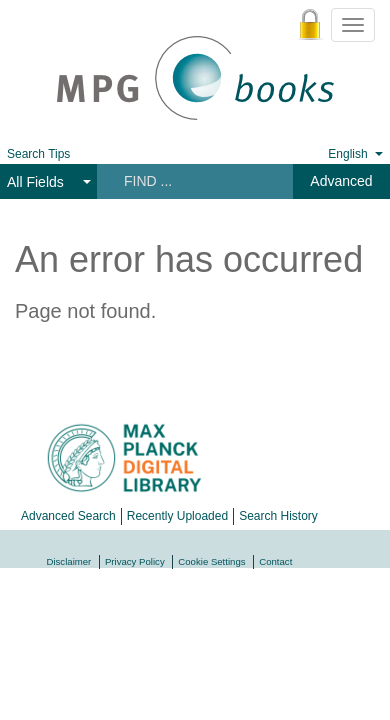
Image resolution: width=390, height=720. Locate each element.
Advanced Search (68, 516)
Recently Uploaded (177, 516)
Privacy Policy (135, 561)
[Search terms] (193, 181)
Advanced (341, 181)
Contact (275, 561)
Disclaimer (69, 561)
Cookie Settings (211, 561)
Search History (278, 516)
